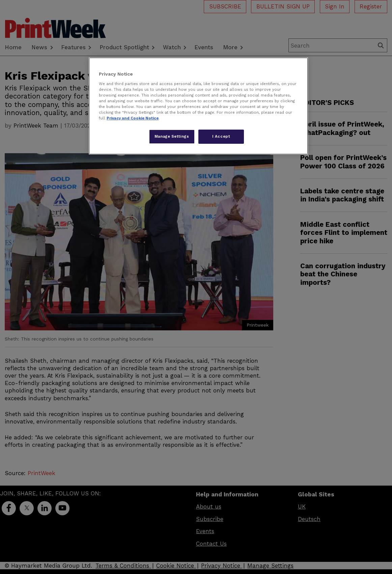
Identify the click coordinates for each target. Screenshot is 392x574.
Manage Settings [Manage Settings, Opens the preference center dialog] (172, 136)
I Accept (221, 136)
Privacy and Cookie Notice (133, 118)
